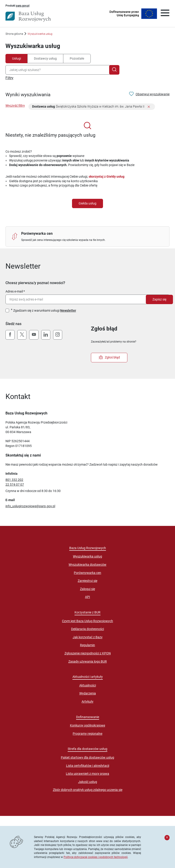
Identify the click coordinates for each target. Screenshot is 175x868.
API (87, 597)
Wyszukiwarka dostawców (87, 565)
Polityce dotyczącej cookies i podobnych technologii (96, 857)
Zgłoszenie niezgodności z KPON (88, 653)
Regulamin (87, 645)
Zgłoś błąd (109, 358)
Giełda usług (87, 203)
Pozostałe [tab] (77, 58)
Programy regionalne (87, 734)
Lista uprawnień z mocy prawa (87, 774)
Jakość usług (88, 782)
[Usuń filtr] (149, 107)
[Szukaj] (114, 70)
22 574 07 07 (15, 484)
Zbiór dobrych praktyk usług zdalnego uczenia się (88, 790)
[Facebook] (10, 335)
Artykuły (87, 701)
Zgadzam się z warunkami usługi (45, 310)
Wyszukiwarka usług (87, 556)
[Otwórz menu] (165, 14)
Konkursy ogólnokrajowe (87, 725)
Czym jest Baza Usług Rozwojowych (87, 621)
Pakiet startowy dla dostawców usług (87, 757)
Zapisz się (159, 299)
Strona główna (14, 34)
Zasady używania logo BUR (88, 661)
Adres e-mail (14, 291)
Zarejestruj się (87, 581)
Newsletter (68, 310)
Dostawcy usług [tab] (45, 58)
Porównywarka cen (87, 573)
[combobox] (58, 70)
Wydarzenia (88, 693)
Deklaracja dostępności (87, 629)
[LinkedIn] (46, 335)
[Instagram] (58, 335)
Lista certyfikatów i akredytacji (88, 766)
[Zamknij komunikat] (167, 838)
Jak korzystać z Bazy (88, 637)
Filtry (9, 78)
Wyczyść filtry (15, 106)
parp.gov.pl (23, 5)
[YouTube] (34, 335)
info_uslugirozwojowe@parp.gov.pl (30, 506)
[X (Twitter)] (22, 335)
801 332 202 (14, 480)
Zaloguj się (87, 589)
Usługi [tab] (17, 58)
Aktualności (88, 685)
